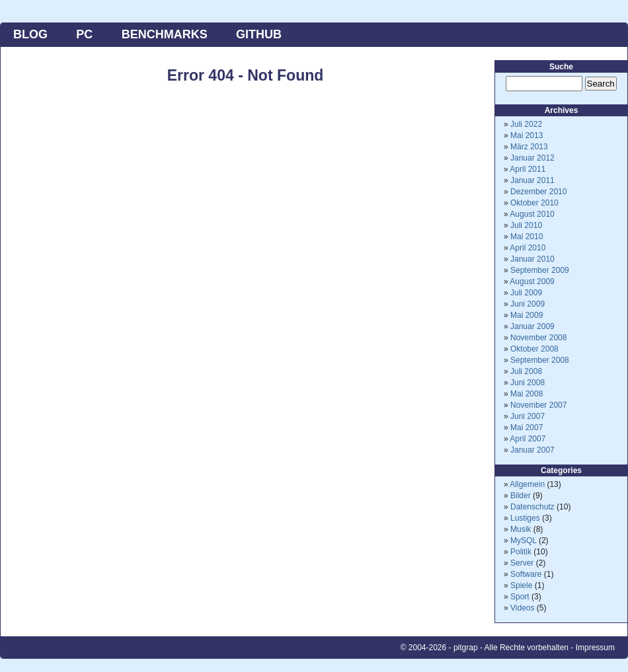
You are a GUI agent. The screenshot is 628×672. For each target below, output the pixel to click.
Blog (30, 34)
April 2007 (528, 439)
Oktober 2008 (534, 349)
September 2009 (540, 270)
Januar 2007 (532, 450)
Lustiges (525, 518)
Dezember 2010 (538, 192)
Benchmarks (165, 34)
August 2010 (532, 214)
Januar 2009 (532, 326)
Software (526, 574)
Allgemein (527, 484)
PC (84, 34)
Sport (520, 597)
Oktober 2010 (534, 203)
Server (522, 563)
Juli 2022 (526, 124)
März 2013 (529, 147)
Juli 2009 (526, 293)
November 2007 (538, 405)
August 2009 (532, 281)
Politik (521, 552)
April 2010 (528, 248)
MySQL (524, 541)
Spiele (521, 585)
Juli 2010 (526, 225)
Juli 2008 (526, 371)
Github (259, 34)
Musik (521, 529)
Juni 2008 (528, 383)
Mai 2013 (527, 135)
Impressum (595, 648)
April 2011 (528, 169)
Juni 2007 (528, 416)
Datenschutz (532, 507)
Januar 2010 (532, 259)
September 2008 (540, 360)
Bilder (521, 496)
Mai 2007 (527, 428)
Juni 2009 (528, 304)
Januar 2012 (532, 158)
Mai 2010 (527, 237)
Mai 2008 (527, 394)
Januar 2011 (532, 180)
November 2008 (538, 338)
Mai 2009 (527, 315)
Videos (522, 608)
